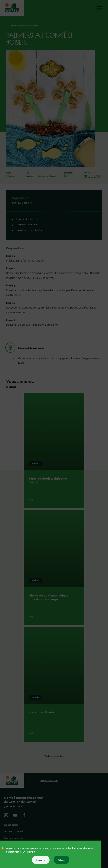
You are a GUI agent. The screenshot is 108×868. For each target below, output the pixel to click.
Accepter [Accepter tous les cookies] (41, 860)
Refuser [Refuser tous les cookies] (61, 860)
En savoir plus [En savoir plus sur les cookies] (30, 852)
